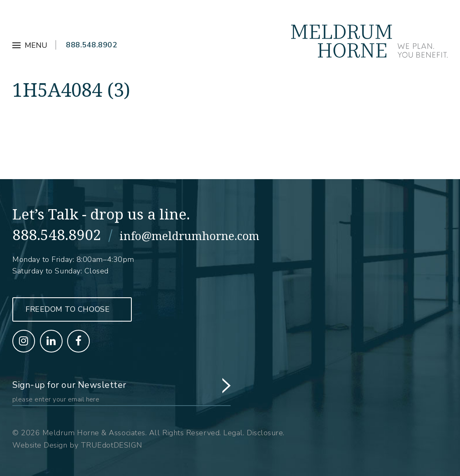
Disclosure (265, 433)
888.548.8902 (91, 45)
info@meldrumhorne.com (189, 236)
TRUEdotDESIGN (112, 445)
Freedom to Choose (68, 309)
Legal (233, 433)
